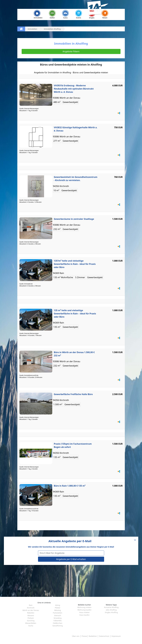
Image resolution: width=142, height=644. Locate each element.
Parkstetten (58, 613)
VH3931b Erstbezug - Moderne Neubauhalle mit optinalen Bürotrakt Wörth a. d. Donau (74, 89)
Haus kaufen (84, 615)
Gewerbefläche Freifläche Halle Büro (73, 394)
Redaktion (93, 636)
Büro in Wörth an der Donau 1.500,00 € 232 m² (74, 354)
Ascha (31, 626)
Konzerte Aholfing (111, 607)
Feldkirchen (58, 623)
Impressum (116, 636)
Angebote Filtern (71, 51)
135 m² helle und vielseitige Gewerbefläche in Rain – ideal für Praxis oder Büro (75, 314)
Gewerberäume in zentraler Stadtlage (74, 219)
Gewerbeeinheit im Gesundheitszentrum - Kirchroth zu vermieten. (76, 179)
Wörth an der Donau (31, 610)
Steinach (58, 615)
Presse (84, 636)
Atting (58, 605)
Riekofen (31, 613)
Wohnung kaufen (85, 610)
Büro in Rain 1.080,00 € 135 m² (70, 486)
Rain (31, 605)
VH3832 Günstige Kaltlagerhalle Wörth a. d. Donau (76, 129)
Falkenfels (57, 621)
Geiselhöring (58, 626)
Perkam (31, 618)
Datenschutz (104, 636)
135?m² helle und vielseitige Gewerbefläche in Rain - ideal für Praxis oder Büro (75, 264)
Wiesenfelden (31, 623)
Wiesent (31, 615)
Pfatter (58, 608)
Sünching (31, 621)
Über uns (76, 636)
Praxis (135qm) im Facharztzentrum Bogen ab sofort (73, 445)
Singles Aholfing (111, 612)
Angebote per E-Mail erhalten (71, 559)
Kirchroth (31, 608)
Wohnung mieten (84, 607)
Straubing (58, 618)
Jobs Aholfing (111, 610)
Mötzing (58, 610)
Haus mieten (84, 612)
